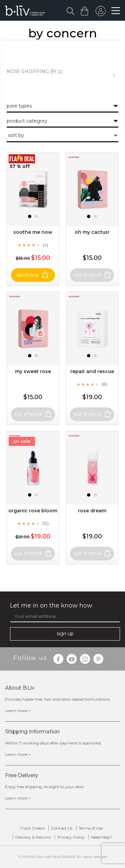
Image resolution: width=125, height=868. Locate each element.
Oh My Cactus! (92, 232)
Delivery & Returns (33, 837)
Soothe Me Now (33, 232)
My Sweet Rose (33, 371)
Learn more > (18, 711)
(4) (45, 245)
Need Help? (102, 837)
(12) (45, 523)
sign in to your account (101, 13)
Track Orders (32, 828)
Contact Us (62, 828)
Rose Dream (92, 511)
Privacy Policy (71, 837)
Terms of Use (91, 828)
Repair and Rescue (92, 371)
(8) (104, 384)
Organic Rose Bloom (33, 511)
